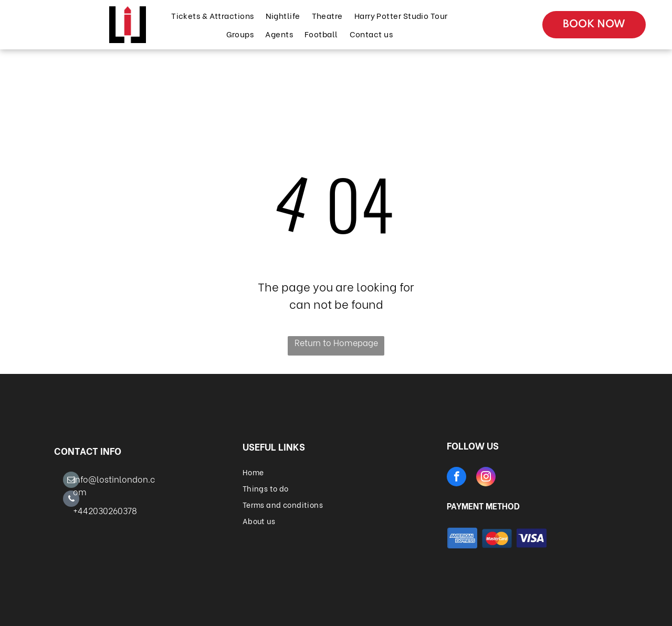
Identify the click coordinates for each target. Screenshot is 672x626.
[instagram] (486, 478)
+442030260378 (105, 510)
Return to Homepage (336, 342)
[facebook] (456, 478)
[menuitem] (212, 15)
